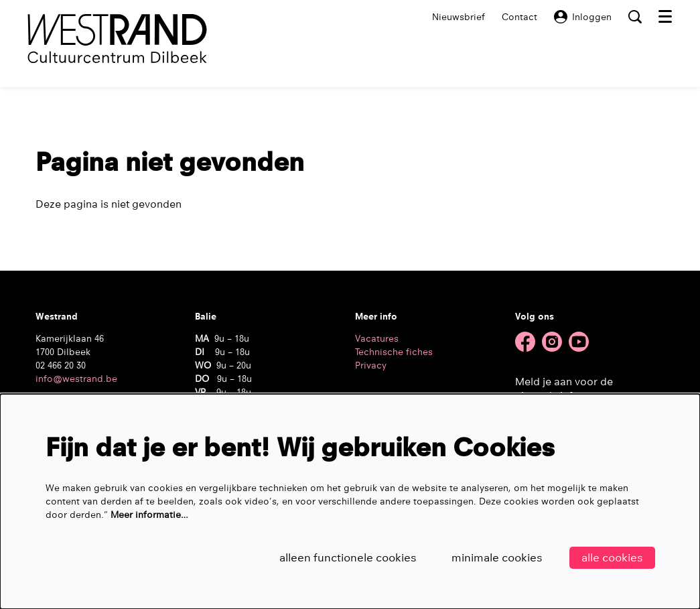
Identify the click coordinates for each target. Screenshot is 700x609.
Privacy (371, 365)
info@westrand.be (76, 379)
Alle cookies (612, 558)
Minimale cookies (497, 558)
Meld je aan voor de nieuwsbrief (564, 389)
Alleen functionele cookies (348, 558)
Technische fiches (394, 352)
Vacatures (377, 338)
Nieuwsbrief (459, 17)
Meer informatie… (149, 515)
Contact (519, 17)
